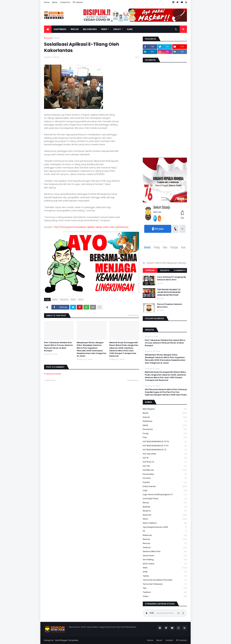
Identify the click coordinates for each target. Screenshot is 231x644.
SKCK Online (165, 564)
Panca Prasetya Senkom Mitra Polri (170, 306)
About (55, 2)
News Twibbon (165, 523)
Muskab (165, 507)
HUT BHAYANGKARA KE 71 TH (165, 446)
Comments (180, 270)
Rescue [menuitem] (75, 29)
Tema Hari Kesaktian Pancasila (165, 580)
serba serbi (165, 556)
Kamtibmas (165, 470)
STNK (165, 572)
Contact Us (65, 2)
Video (165, 596)
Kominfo (165, 478)
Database (165, 421)
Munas (165, 503)
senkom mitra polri (165, 552)
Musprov (165, 511)
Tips (165, 588)
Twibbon (165, 592)
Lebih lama (132, 380)
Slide (81, 300)
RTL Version (78, 2)
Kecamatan (165, 474)
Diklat (165, 425)
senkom (165, 548)
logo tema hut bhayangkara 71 (165, 495)
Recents (165, 270)
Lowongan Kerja (165, 499)
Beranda (48, 38)
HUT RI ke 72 (165, 462)
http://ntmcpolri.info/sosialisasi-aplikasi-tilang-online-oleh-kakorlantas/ (91, 227)
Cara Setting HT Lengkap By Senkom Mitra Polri (171, 278)
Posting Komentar (53, 374)
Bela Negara (165, 409)
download (165, 429)
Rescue (165, 539)
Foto (165, 438)
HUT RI (165, 458)
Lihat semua (133, 315)
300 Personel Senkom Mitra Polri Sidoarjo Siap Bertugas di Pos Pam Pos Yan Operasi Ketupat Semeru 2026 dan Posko (166, 392)
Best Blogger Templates (67, 640)
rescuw (165, 543)
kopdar (165, 482)
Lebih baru (51, 380)
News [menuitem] (104, 29)
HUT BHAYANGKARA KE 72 (165, 450)
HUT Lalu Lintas (165, 454)
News (73, 300)
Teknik (165, 576)
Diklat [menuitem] (117, 29)
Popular (150, 270)
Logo (165, 490)
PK (165, 531)
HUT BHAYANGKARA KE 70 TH (165, 442)
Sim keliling (165, 560)
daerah (165, 417)
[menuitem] (48, 29)
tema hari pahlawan (165, 584)
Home (47, 2)
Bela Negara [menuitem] (90, 29)
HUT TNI (165, 466)
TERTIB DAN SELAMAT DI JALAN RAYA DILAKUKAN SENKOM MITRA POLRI (169, 292)
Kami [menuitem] (130, 29)
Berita (57, 38)
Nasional (64, 300)
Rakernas (165, 535)
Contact (169, 640)
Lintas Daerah (165, 487)
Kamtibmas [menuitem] (60, 29)
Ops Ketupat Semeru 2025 (165, 527)
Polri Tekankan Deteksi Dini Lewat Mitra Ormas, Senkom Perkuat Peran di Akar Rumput (58, 347)
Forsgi (165, 434)
